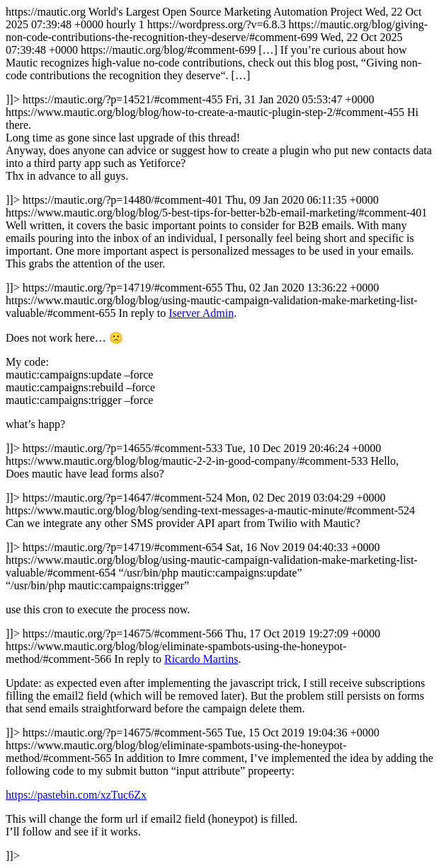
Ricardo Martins (201, 659)
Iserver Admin (201, 313)
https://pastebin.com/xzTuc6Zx (76, 795)
